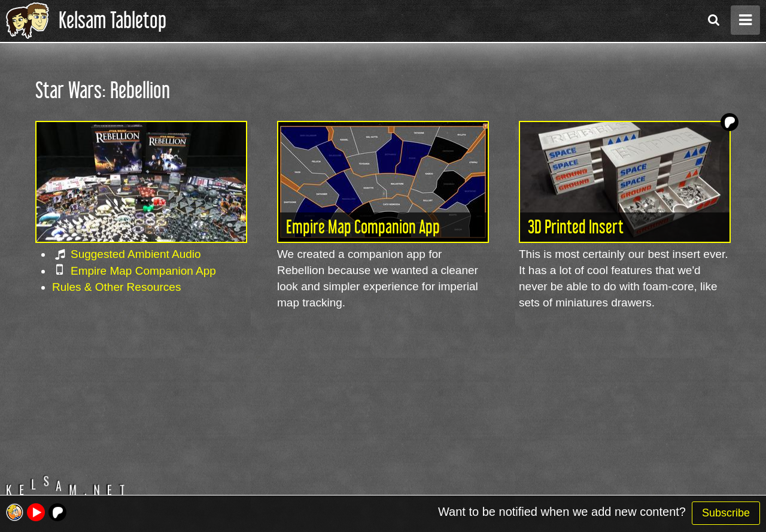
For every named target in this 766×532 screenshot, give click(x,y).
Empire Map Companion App (143, 271)
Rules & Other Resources (116, 287)
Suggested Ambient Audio (136, 254)
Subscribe (726, 513)
